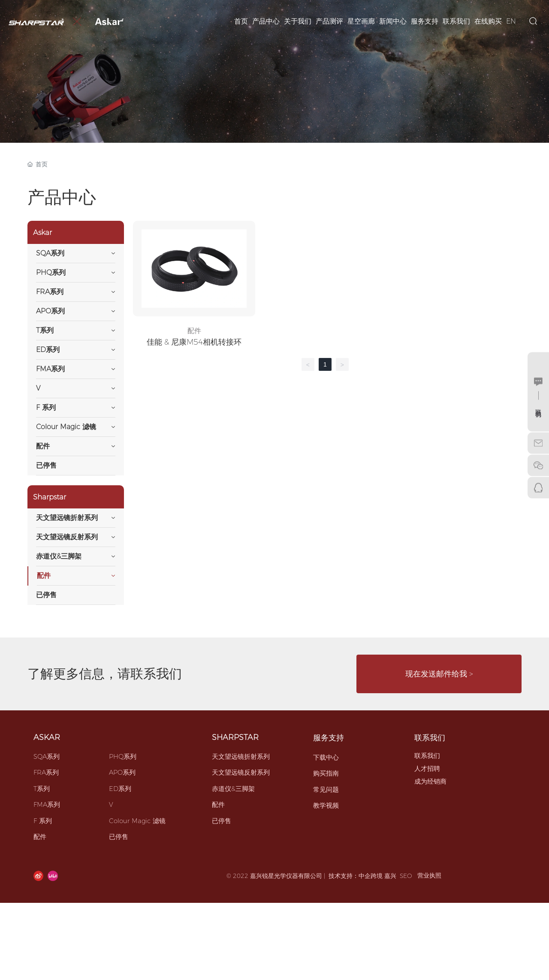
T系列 (42, 789)
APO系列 (122, 772)
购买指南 (326, 773)
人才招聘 (427, 768)
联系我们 (430, 738)
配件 (194, 331)
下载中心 (326, 757)
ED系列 (120, 789)
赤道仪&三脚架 (233, 789)
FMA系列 (47, 804)
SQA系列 (47, 756)
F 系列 (43, 821)
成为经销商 (430, 781)
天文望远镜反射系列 (241, 772)
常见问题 (326, 789)
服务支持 (329, 738)
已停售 (119, 837)
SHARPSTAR (235, 737)
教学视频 (326, 805)
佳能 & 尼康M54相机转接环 (194, 342)
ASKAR (47, 737)
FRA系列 (46, 772)
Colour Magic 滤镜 (137, 821)
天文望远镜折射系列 (241, 756)
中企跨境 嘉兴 (377, 876)
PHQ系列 (123, 756)
